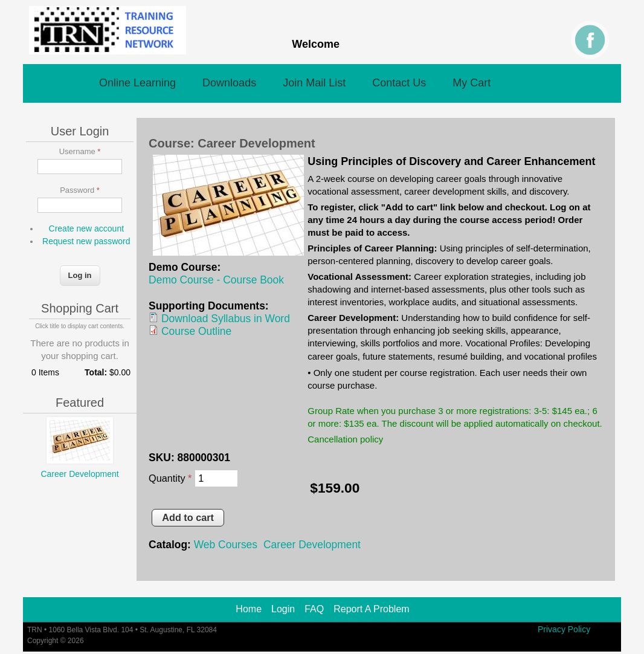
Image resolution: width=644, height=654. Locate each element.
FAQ (314, 609)
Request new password (86, 241)
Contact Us (399, 83)
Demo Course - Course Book (216, 280)
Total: (96, 372)
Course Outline (196, 331)
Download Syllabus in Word (226, 319)
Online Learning (137, 83)
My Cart (472, 83)
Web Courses (226, 545)
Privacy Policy (564, 629)
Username (80, 151)
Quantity (170, 478)
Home (249, 609)
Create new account (87, 228)
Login (283, 609)
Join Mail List (314, 83)
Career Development (312, 545)
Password (80, 190)
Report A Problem (371, 609)
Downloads (229, 83)
